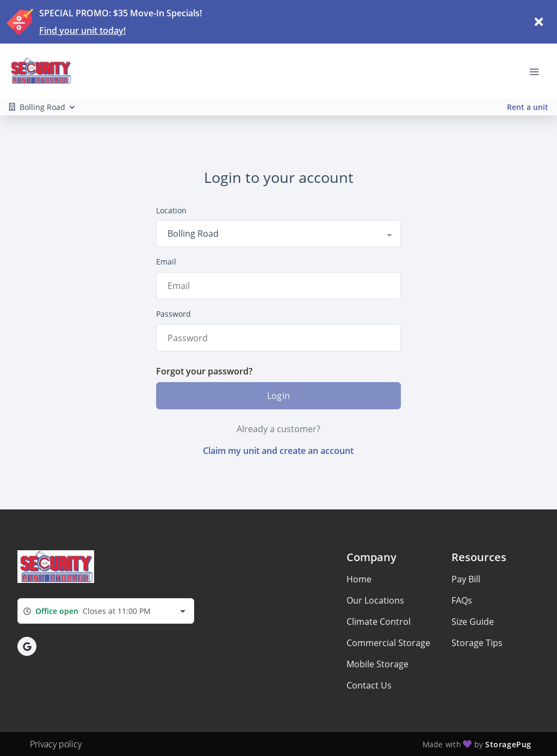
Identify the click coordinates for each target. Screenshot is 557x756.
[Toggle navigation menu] (539, 71)
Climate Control (379, 622)
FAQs (462, 600)
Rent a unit (528, 107)
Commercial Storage (388, 643)
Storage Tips (477, 643)
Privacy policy (56, 744)
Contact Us (369, 685)
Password (174, 314)
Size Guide (473, 622)
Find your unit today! (82, 30)
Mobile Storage (377, 664)
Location (171, 210)
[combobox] (278, 233)
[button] (27, 646)
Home (359, 579)
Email (166, 262)
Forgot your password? (204, 371)
